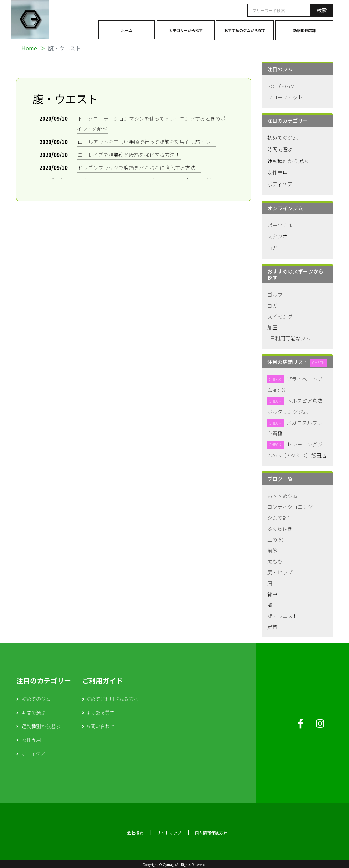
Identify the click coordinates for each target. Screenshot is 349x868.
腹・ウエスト (283, 616)
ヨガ (272, 248)
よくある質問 (100, 712)
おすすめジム (283, 496)
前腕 (272, 550)
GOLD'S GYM (281, 86)
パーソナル (280, 225)
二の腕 (275, 539)
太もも (275, 561)
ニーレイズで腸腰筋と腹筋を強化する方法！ (129, 155)
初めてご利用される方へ (112, 699)
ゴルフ (275, 295)
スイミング (280, 316)
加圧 (272, 327)
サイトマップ (169, 832)
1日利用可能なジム (289, 338)
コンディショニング (290, 507)
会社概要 (135, 832)
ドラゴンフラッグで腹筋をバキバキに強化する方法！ (139, 168)
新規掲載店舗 (304, 30)
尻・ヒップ (280, 572)
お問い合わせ (100, 726)
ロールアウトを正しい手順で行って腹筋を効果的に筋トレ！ (147, 142)
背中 (272, 594)
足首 (272, 627)
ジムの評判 (280, 518)
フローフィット (285, 97)
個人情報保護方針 (211, 832)
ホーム (127, 30)
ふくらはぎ (280, 528)
